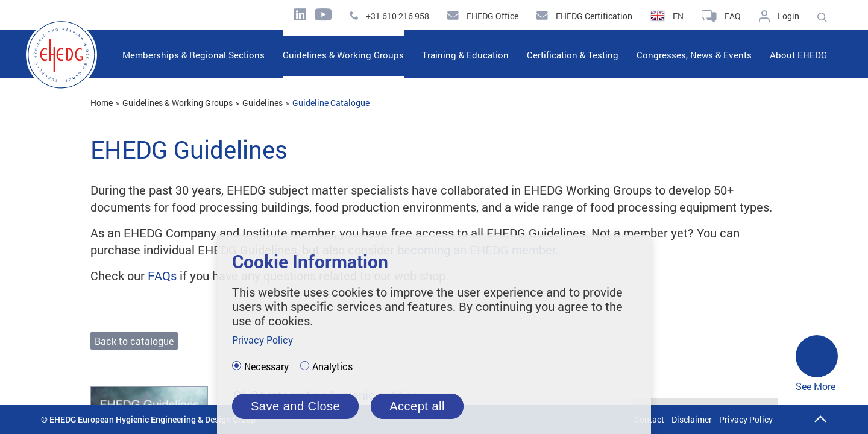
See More (817, 364)
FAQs (162, 275)
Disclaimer (692, 419)
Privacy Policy (746, 419)
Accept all (417, 406)
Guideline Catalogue (331, 103)
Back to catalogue (134, 341)
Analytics (332, 366)
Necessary (266, 366)
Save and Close (295, 406)
